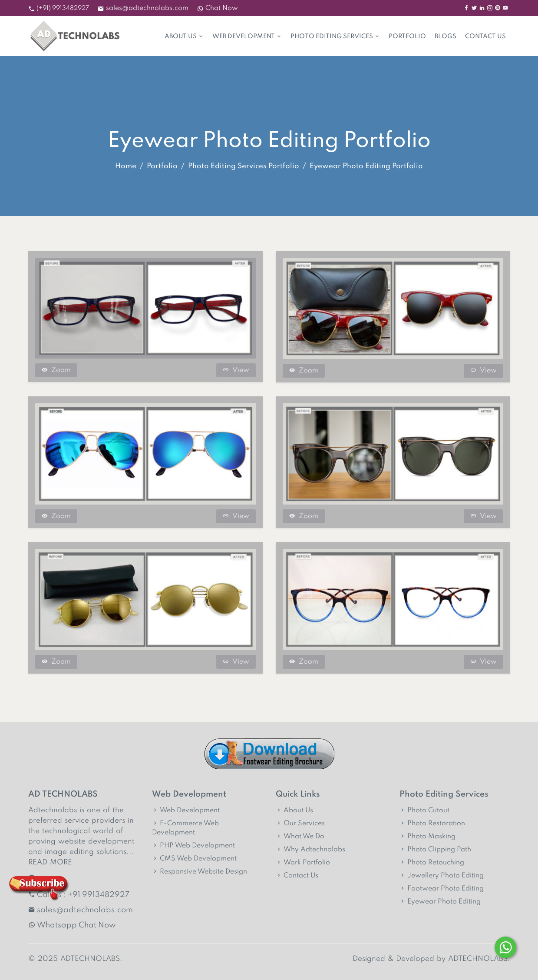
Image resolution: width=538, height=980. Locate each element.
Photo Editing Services (335, 37)
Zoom (56, 370)
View (236, 370)
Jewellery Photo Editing (442, 876)
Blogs (446, 37)
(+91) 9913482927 (63, 8)
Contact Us (485, 37)
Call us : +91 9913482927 (79, 895)
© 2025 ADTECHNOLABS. (75, 959)
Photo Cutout (424, 811)
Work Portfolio (303, 863)
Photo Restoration (432, 824)
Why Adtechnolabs (310, 850)
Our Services (300, 824)
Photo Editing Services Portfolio (244, 166)
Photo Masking (427, 837)
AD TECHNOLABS (63, 794)
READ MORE (50, 862)
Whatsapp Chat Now (72, 925)
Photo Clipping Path (435, 850)
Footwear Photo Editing (442, 889)
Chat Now (218, 8)
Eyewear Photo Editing (440, 902)
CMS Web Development (194, 859)
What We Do (300, 837)
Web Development (247, 37)
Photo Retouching (432, 863)
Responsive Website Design (200, 872)
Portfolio (407, 37)
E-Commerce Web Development (185, 828)
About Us (184, 37)
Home (126, 166)
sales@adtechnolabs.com (147, 8)
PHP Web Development (193, 846)
